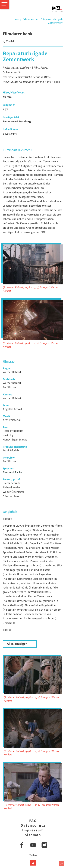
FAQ (33, 821)
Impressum (33, 830)
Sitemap (33, 835)
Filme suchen (31, 19)
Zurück (9, 41)
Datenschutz (33, 825)
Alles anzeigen (18, 644)
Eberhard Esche (12, 472)
